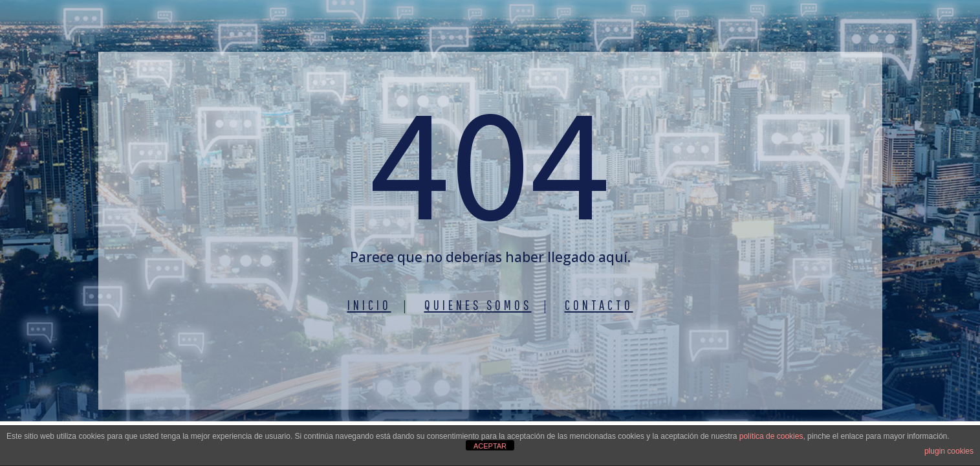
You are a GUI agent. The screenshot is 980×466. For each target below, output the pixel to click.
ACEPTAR (490, 446)
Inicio (369, 305)
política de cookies (771, 436)
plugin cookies (949, 451)
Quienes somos (478, 305)
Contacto (599, 305)
